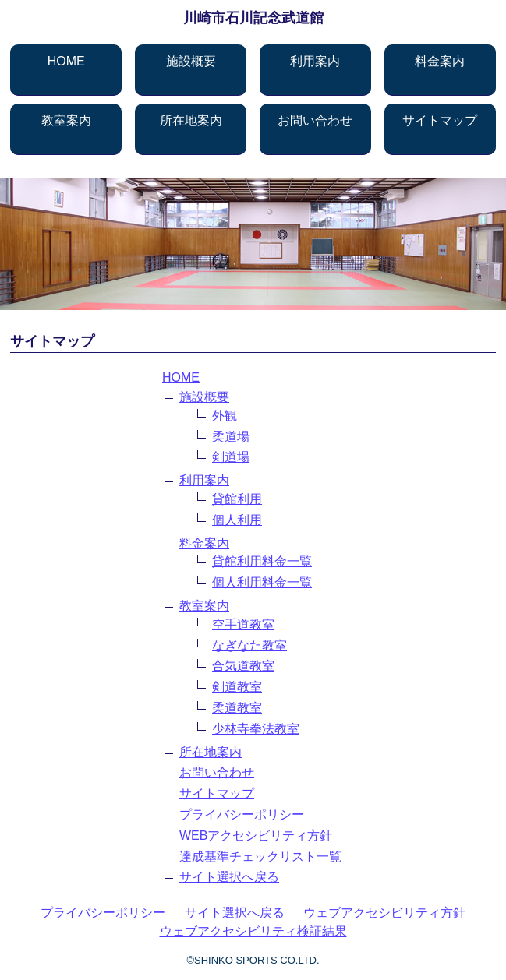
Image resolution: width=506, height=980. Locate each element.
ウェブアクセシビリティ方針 (384, 913)
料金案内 (440, 61)
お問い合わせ (315, 120)
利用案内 (315, 61)
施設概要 (191, 61)
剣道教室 (237, 687)
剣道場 (231, 457)
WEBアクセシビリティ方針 (256, 835)
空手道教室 (243, 624)
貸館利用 (237, 499)
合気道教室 (243, 666)
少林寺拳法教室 (256, 729)
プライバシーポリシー (242, 814)
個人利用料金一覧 (262, 582)
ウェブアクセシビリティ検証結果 (253, 931)
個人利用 (237, 520)
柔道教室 (237, 708)
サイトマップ (440, 120)
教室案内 (66, 120)
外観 (225, 416)
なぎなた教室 (249, 645)
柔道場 (231, 437)
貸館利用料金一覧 (262, 561)
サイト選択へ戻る (229, 877)
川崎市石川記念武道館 (253, 18)
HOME (66, 61)
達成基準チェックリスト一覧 (260, 857)
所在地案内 (191, 120)
